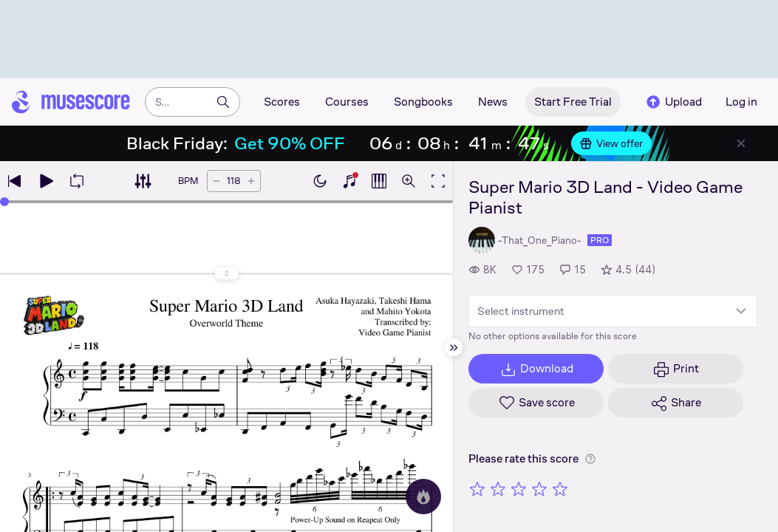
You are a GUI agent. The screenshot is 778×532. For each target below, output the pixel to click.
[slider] (4, 202)
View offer (611, 143)
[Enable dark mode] (320, 181)
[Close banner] (741, 143)
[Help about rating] (590, 459)
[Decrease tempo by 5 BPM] (216, 181)
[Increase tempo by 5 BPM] (251, 181)
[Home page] (71, 102)
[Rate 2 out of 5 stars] (498, 488)
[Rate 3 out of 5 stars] (519, 488)
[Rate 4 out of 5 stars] (539, 488)
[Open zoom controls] (409, 181)
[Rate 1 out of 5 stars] (477, 488)
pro (600, 240)
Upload (673, 102)
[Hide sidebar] (454, 347)
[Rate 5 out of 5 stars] (560, 488)
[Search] (223, 102)
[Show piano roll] (379, 181)
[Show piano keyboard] (349, 181)
